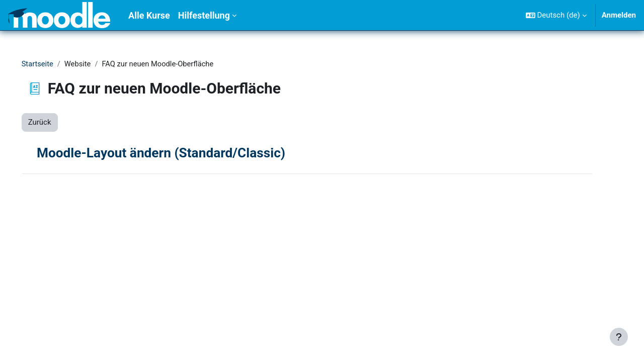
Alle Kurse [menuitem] (149, 15)
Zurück (54, 123)
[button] (556, 15)
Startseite (52, 64)
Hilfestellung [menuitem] (204, 15)
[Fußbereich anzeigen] (619, 337)
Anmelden (619, 15)
